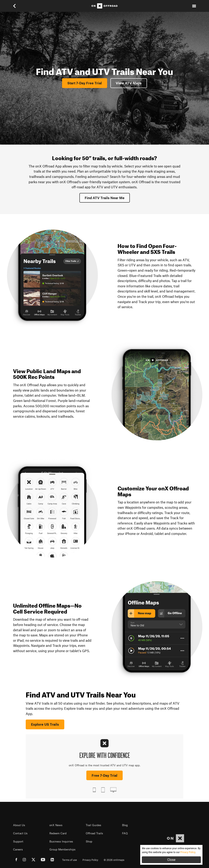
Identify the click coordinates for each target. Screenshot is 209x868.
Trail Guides (93, 825)
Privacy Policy (90, 860)
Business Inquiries (61, 841)
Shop (89, 841)
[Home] (104, 6)
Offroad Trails (94, 833)
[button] (15, 6)
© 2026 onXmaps (114, 860)
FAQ (125, 833)
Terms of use (69, 860)
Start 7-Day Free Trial (85, 83)
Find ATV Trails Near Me (105, 198)
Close (171, 860)
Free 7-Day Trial (104, 775)
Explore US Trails (45, 724)
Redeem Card (58, 833)
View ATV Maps (129, 83)
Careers (18, 849)
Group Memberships (62, 849)
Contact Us (20, 833)
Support (18, 841)
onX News (56, 825)
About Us (19, 825)
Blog (125, 825)
